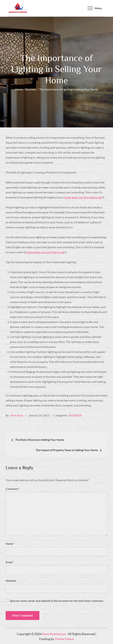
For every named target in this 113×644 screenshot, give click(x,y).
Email (10, 562)
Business (75, 415)
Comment (13, 489)
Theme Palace (64, 639)
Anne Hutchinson (54, 634)
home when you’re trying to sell (83, 197)
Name (10, 544)
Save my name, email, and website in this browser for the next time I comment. (57, 601)
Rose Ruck (17, 415)
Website (11, 581)
